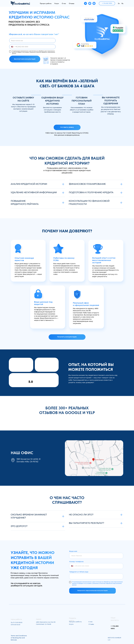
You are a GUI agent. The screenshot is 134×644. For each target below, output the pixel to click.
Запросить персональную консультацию (92, 591)
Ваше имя (73, 551)
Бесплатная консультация (25, 59)
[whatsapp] (90, 3)
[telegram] (85, 3)
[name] (32, 41)
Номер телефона (76, 562)
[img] (94, 458)
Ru (122, 3)
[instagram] (94, 3)
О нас (64, 3)
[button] (67, 127)
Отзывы (72, 3)
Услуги (57, 3)
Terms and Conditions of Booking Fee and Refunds (19, 638)
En (119, 3)
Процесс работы (46, 3)
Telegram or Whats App (79, 572)
